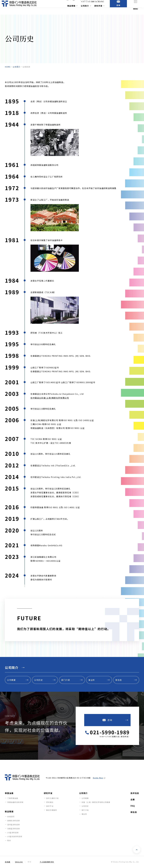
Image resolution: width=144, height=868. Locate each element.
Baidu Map (98, 778)
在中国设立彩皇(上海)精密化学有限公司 (50, 398)
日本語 (8, 862)
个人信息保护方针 (47, 862)
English (19, 862)
